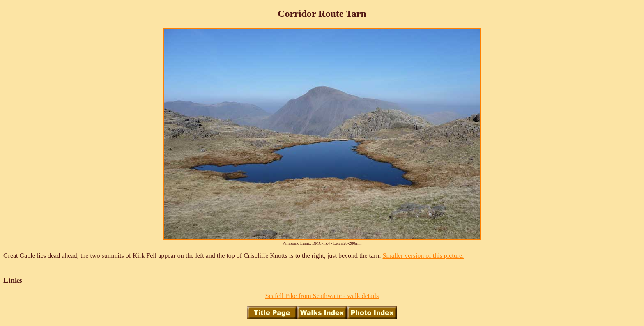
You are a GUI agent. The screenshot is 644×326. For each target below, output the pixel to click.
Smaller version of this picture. (423, 256)
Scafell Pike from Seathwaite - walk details (322, 296)
